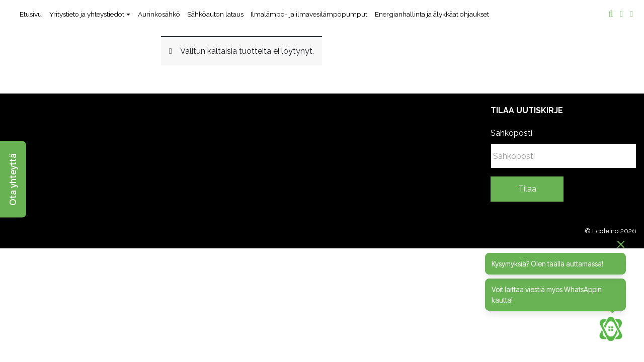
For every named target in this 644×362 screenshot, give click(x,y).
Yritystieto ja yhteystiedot (87, 14)
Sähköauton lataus (215, 14)
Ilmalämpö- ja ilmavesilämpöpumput (309, 14)
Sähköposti (511, 133)
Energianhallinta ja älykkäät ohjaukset (432, 14)
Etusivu (31, 14)
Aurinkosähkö (159, 14)
